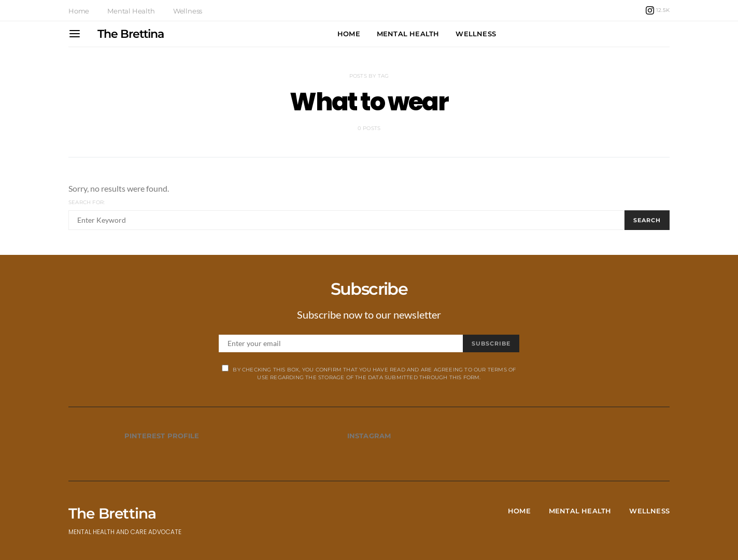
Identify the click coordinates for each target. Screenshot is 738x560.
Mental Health (131, 11)
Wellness (188, 11)
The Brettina (131, 34)
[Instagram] (658, 10)
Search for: (87, 202)
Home (79, 11)
